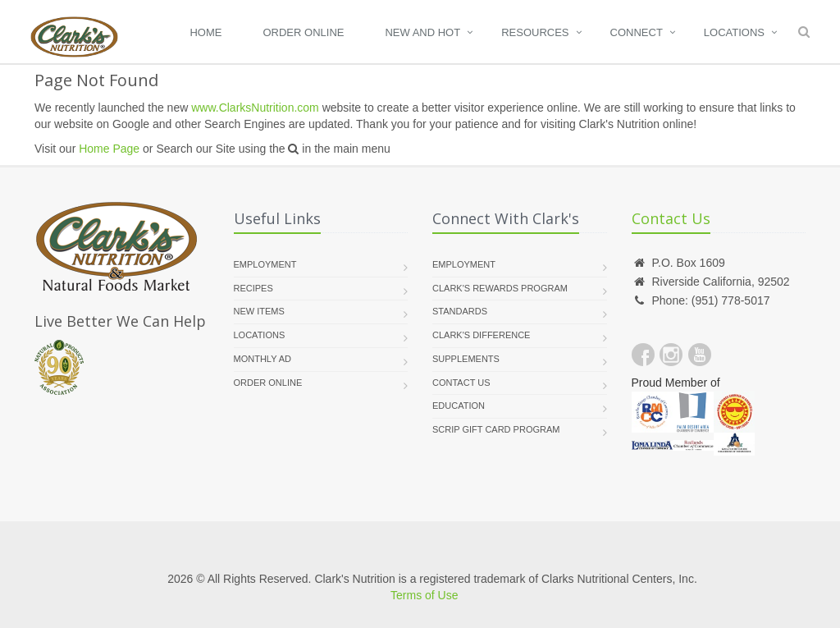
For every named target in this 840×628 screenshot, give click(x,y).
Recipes (253, 288)
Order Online (303, 32)
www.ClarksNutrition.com (255, 108)
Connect (637, 32)
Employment (265, 264)
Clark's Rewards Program (500, 288)
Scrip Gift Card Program (496, 429)
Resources (535, 32)
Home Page (109, 149)
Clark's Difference (481, 335)
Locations (734, 32)
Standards (460, 311)
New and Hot (422, 32)
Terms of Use (424, 595)
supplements (466, 359)
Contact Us (461, 383)
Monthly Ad (263, 359)
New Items (259, 311)
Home (205, 32)
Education (459, 406)
